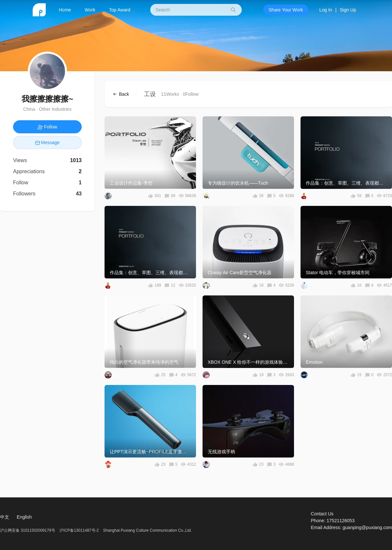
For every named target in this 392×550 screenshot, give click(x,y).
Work (90, 10)
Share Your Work (286, 10)
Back (123, 94)
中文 (5, 517)
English (24, 517)
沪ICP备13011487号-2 (79, 530)
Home (65, 10)
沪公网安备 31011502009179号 (28, 530)
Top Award (120, 10)
